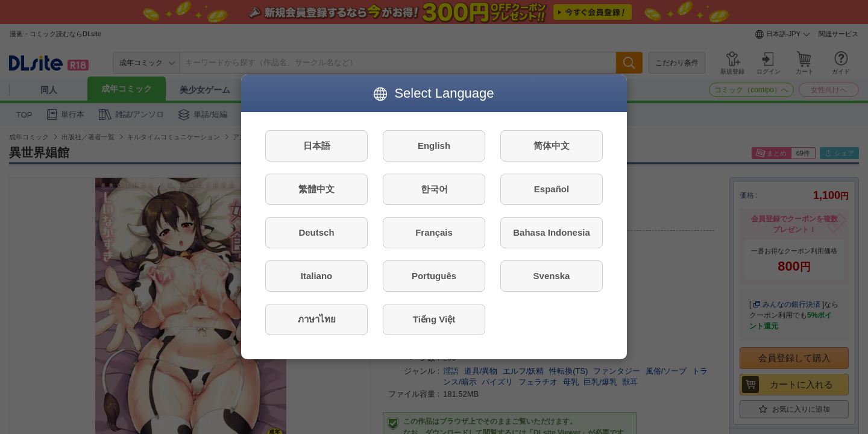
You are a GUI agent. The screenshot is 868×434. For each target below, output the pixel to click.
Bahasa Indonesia (552, 232)
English (434, 146)
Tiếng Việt (434, 319)
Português (434, 276)
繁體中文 (316, 189)
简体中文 (552, 146)
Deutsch (316, 232)
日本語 (317, 146)
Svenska (552, 276)
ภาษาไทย (317, 319)
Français (434, 232)
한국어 (434, 189)
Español (552, 189)
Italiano (317, 276)
